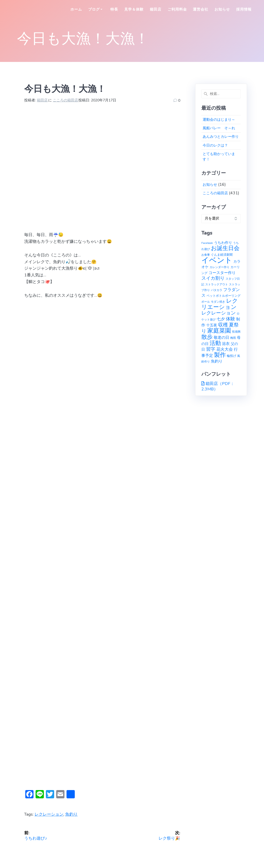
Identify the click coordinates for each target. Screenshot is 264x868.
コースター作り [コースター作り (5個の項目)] (222, 273)
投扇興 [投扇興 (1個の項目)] (236, 332)
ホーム (76, 9)
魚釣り (71, 814)
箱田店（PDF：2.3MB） (218, 386)
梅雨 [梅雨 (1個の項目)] (233, 338)
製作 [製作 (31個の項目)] (220, 355)
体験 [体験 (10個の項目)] (230, 319)
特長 (114, 9)
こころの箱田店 (65, 100)
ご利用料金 (177, 9)
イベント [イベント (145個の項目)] (217, 260)
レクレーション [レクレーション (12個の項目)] (218, 313)
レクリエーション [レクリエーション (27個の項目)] (220, 304)
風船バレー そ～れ (219, 128)
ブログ (94, 9)
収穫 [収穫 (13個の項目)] (223, 325)
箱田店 (156, 9)
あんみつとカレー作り (221, 137)
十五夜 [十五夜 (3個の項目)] (212, 325)
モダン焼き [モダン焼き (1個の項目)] (218, 302)
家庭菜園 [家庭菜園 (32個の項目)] (219, 331)
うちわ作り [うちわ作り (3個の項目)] (223, 243)
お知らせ (222, 9)
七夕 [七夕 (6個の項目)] (221, 319)
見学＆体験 (134, 9)
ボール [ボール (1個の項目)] (206, 302)
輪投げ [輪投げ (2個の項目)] (232, 356)
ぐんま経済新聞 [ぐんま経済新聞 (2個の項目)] (222, 255)
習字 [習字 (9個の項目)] (211, 349)
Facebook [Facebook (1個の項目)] (207, 243)
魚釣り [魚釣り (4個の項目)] (217, 361)
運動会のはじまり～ (219, 120)
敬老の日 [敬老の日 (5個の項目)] (221, 337)
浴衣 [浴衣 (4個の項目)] (226, 344)
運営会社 (201, 9)
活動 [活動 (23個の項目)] (215, 343)
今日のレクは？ (215, 145)
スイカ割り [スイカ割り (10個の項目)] (213, 278)
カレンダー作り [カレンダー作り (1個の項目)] (220, 267)
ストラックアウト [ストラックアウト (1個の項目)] (217, 284)
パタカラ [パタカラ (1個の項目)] (217, 290)
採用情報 (244, 9)
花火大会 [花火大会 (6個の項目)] (225, 349)
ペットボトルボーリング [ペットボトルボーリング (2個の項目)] (224, 296)
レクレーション (49, 814)
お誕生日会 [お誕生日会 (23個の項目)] (225, 248)
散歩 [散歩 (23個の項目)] (207, 337)
